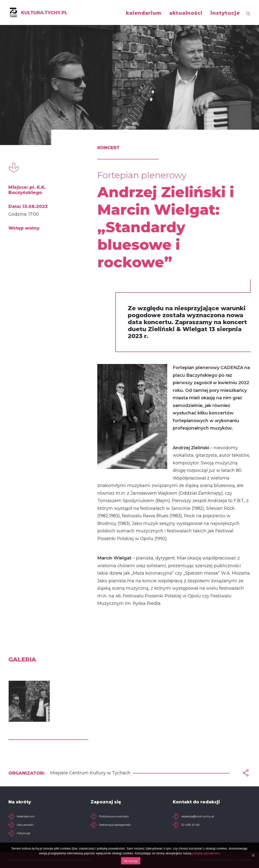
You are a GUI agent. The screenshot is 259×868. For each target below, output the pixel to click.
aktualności (186, 13)
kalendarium (144, 13)
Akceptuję (131, 861)
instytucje (225, 13)
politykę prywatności (206, 853)
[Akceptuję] (253, 855)
